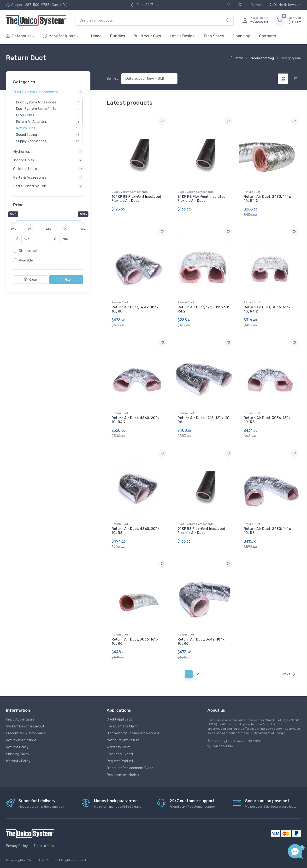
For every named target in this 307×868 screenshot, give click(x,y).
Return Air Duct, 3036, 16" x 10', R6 (135, 641)
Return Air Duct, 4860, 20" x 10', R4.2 (136, 420)
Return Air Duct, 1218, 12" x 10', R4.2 (204, 309)
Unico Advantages (20, 719)
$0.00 (295, 20)
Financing (241, 36)
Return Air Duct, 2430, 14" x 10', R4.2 (267, 199)
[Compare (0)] (238, 5)
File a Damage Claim (122, 726)
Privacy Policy (17, 846)
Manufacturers (59, 36)
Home (96, 36)
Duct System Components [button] (35, 92)
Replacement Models (123, 775)
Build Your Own (147, 36)
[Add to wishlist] (162, 121)
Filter (66, 279)
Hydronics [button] (22, 152)
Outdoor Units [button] (25, 169)
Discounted (28, 251)
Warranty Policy (18, 761)
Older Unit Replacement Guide (130, 768)
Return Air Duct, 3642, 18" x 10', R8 (135, 309)
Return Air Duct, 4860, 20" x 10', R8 (136, 531)
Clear (30, 279)
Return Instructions (21, 740)
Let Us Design (182, 36)
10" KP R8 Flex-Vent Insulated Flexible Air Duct (136, 199)
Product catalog (262, 58)
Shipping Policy (18, 754)
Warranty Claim (119, 747)
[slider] (13, 221)
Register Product (120, 761)
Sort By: (113, 79)
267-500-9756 (37, 5)
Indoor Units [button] (24, 160)
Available (26, 260)
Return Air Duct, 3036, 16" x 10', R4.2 (267, 309)
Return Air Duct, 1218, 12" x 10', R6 (204, 420)
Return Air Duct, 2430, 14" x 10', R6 (267, 531)
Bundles (118, 36)
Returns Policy (17, 747)
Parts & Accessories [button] (30, 177)
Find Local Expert (120, 754)
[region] (48, 122)
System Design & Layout (25, 726)
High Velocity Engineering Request (133, 733)
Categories (19, 36)
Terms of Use (44, 846)
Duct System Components (130, 192)
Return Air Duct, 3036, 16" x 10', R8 (267, 420)
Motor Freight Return (123, 740)
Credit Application (121, 719)
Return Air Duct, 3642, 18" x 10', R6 (201, 641)
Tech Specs (214, 36)
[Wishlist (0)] (228, 5)
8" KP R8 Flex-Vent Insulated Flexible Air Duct (201, 199)
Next (289, 674)
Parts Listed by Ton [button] (30, 186)
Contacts (267, 36)
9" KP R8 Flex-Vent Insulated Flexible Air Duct (201, 531)
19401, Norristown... (283, 5)
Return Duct (252, 192)
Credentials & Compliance (26, 733)
